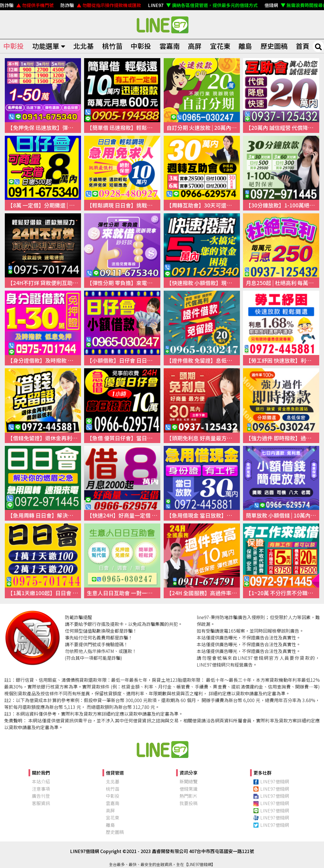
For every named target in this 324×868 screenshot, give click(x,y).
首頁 (303, 46)
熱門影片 (189, 796)
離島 (245, 46)
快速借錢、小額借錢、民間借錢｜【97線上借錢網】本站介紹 (162, 749)
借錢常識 (189, 789)
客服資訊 (41, 803)
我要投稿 (189, 803)
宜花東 (220, 46)
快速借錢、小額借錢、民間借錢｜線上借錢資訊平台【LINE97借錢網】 (162, 25)
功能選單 (49, 46)
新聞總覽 (189, 781)
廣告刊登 (41, 796)
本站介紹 (41, 781)
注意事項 (41, 789)
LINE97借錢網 (271, 781)
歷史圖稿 (274, 46)
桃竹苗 (112, 46)
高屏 (195, 46)
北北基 (84, 46)
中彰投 (14, 46)
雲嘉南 (170, 46)
